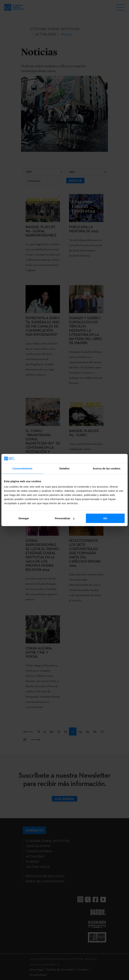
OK (105, 518)
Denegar (24, 518)
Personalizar (65, 518)
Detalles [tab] (64, 468)
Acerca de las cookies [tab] (107, 468)
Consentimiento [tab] (23, 468)
